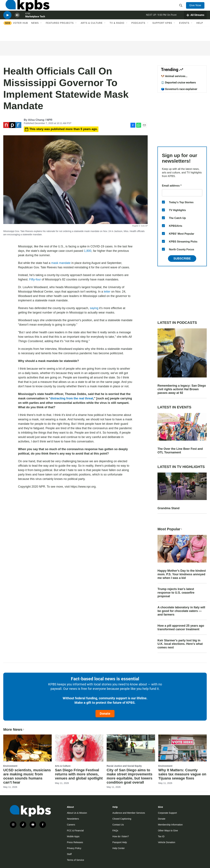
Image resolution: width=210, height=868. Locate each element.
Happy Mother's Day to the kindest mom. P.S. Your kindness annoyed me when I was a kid (182, 574)
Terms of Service (75, 860)
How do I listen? (121, 836)
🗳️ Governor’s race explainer (179, 89)
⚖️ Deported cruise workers (178, 82)
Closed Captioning (122, 819)
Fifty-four (35, 279)
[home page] (25, 9)
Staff (69, 854)
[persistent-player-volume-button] (17, 24)
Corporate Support (167, 813)
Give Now (197, 9)
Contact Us (118, 825)
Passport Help (120, 842)
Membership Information (170, 825)
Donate (105, 714)
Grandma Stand (168, 508)
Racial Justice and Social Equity (124, 766)
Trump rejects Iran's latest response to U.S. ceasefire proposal (176, 593)
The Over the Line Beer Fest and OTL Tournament (180, 451)
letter (107, 292)
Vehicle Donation (167, 842)
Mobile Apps (73, 836)
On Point (172, 24)
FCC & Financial (75, 831)
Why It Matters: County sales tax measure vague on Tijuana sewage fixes (182, 774)
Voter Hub (20, 34)
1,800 (88, 251)
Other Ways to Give (168, 831)
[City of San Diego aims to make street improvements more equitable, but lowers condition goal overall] (131, 748)
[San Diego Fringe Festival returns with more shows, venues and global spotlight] (79, 748)
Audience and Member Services (129, 813)
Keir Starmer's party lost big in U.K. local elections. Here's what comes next (180, 644)
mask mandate (61, 263)
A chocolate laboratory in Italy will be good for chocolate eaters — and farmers (181, 611)
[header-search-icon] (182, 9)
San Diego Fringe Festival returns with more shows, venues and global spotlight (79, 774)
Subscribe (182, 259)
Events (184, 34)
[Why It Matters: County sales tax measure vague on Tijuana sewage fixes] (183, 748)
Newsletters (73, 819)
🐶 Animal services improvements (173, 78)
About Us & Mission (77, 813)
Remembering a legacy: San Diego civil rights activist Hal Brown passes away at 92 (182, 389)
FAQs (115, 831)
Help (200, 34)
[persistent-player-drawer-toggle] (195, 24)
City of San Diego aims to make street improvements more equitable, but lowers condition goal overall (130, 776)
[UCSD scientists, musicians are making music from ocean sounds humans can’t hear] (27, 748)
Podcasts (138, 34)
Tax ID (161, 836)
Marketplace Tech (35, 25)
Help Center (119, 848)
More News (14, 729)
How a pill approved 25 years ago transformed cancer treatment (181, 627)
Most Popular (170, 529)
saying (94, 308)
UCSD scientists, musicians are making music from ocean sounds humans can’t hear (27, 776)
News (35, 34)
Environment (10, 766)
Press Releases (75, 842)
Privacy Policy (74, 848)
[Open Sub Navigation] (41, 34)
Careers (71, 825)
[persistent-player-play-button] (7, 24)
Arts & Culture (92, 34)
